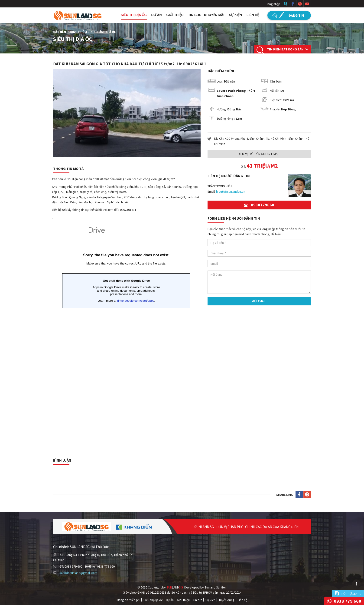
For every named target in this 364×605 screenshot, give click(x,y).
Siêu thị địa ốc (134, 15)
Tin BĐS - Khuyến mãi (206, 15)
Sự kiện (235, 15)
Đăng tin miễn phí (128, 600)
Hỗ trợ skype (351, 594)
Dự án (157, 15)
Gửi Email (259, 301)
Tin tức (198, 600)
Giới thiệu (175, 15)
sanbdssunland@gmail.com (78, 573)
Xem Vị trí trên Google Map (259, 154)
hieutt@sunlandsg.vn (231, 192)
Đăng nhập (273, 4)
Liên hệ (253, 15)
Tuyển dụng (227, 600)
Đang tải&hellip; (126, 336)
